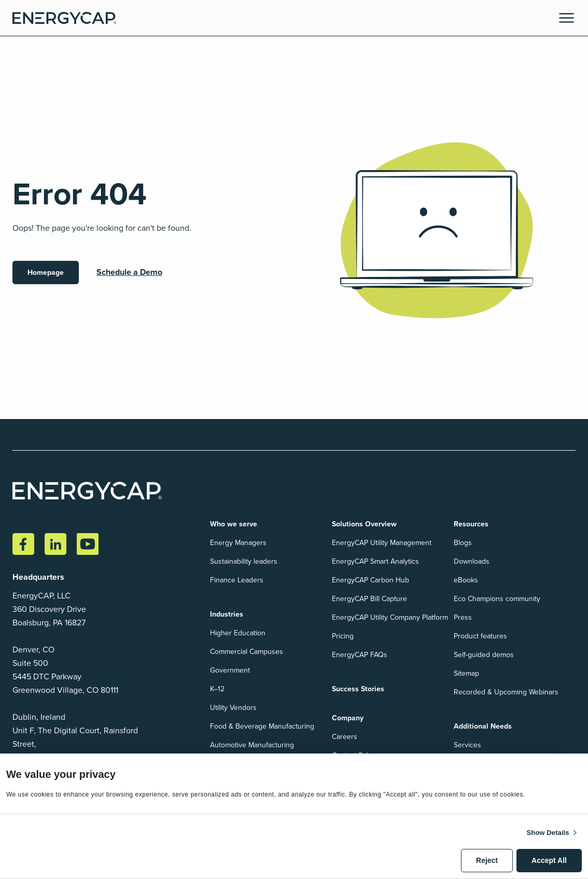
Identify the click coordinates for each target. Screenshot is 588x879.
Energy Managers (238, 543)
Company (348, 718)
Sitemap (466, 673)
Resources (471, 524)
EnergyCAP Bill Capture (369, 599)
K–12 (217, 689)
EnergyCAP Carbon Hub (370, 580)
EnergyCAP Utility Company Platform (390, 617)
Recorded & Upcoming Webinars (506, 692)
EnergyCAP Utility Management (382, 543)
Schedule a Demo (129, 272)
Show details (548, 833)
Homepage (46, 273)
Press (463, 617)
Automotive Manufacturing (252, 745)
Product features (480, 636)
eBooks (466, 580)
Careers (345, 737)
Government (230, 670)
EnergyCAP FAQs (360, 655)
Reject (487, 860)
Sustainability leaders (244, 561)
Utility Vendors (233, 708)
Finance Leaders (237, 580)
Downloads (472, 561)
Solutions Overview (364, 524)
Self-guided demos (484, 655)
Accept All (549, 860)
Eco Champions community (497, 599)
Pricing (343, 636)
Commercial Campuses (247, 652)
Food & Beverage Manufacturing (262, 726)
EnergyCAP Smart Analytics (375, 561)
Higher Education (238, 633)
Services (467, 745)
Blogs (463, 543)
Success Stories (358, 689)
